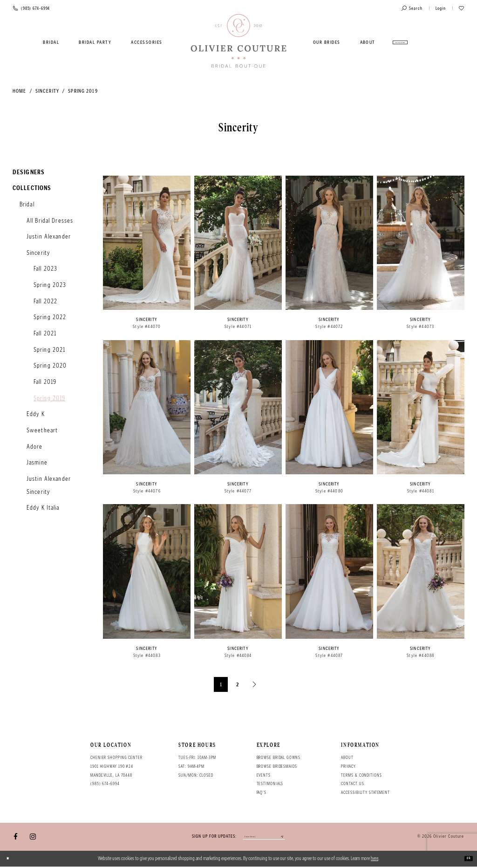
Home (19, 91)
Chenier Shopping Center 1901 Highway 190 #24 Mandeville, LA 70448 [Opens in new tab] (116, 766)
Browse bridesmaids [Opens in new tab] (277, 766)
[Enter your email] (264, 837)
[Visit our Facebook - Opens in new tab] (16, 837)
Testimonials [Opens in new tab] (270, 784)
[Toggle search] (412, 9)
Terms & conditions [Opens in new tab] (361, 775)
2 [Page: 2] (238, 684)
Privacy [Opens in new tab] (348, 766)
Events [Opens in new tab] (264, 775)
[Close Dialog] (11, 860)
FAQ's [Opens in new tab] (262, 793)
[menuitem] (51, 42)
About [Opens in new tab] (347, 758)
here (375, 860)
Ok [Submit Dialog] (466, 860)
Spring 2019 (83, 91)
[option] (147, 256)
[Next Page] (255, 684)
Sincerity (47, 91)
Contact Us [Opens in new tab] (352, 784)
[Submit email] (296, 837)
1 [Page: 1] (221, 684)
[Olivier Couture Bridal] (239, 41)
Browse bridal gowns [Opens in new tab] (279, 758)
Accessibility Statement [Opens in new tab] (365, 793)
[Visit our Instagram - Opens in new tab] (33, 837)
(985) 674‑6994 (105, 784)
